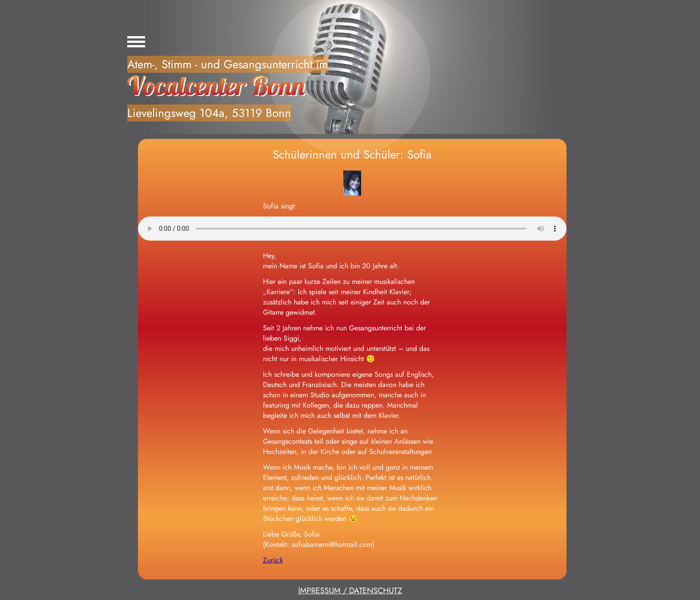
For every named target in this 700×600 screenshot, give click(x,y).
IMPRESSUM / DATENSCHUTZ (350, 591)
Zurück (273, 560)
